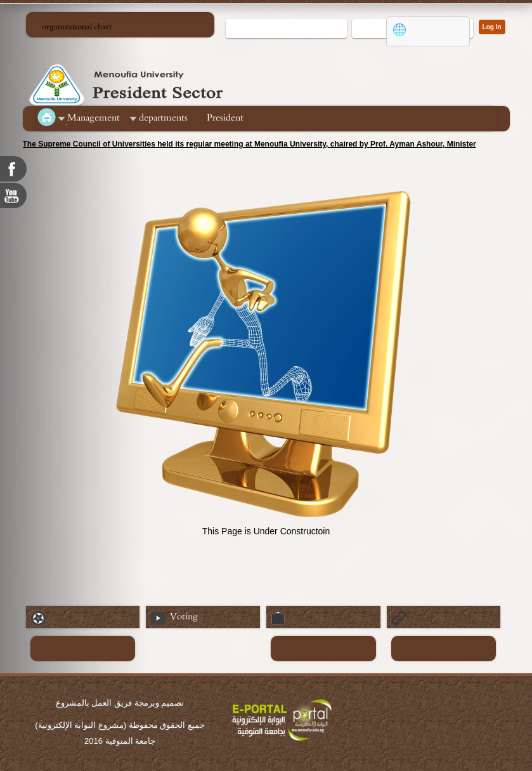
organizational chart (77, 27)
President (225, 118)
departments (163, 118)
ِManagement (94, 118)
